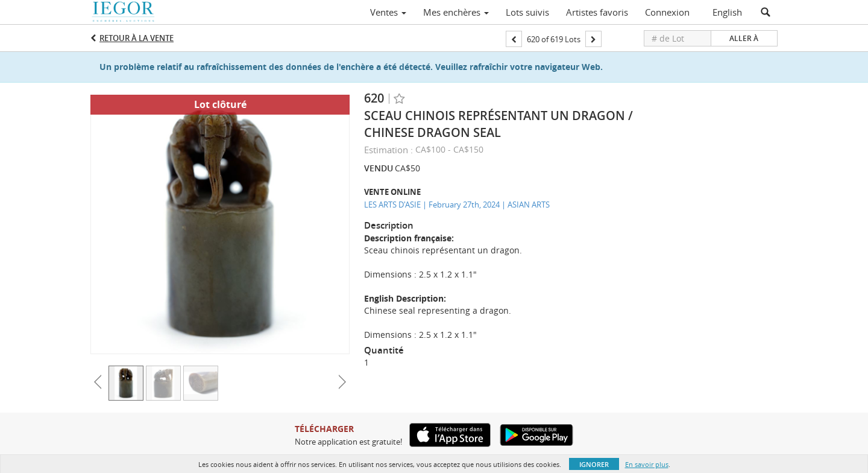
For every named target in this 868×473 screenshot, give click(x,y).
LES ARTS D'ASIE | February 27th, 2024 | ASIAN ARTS (457, 205)
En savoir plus (647, 464)
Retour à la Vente (137, 38)
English (727, 12)
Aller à (744, 38)
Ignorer (594, 464)
